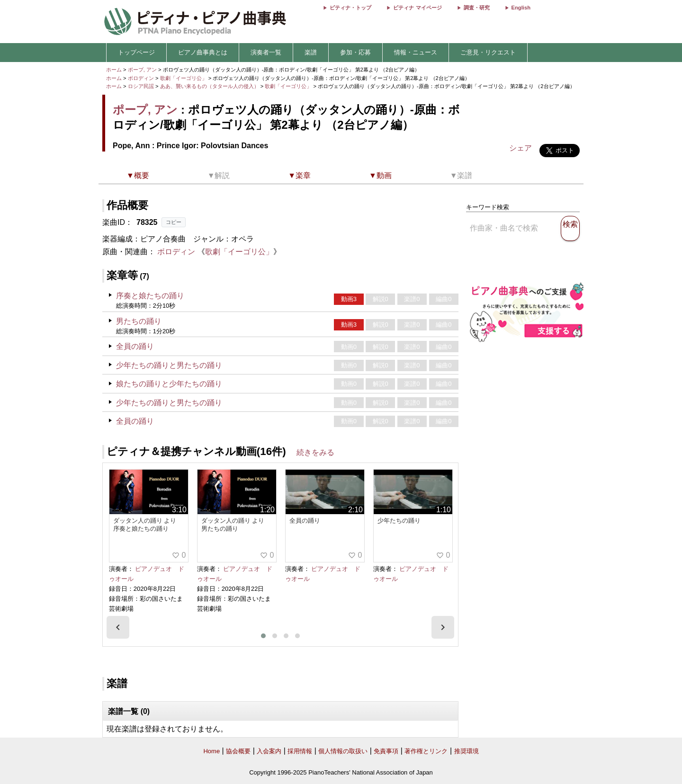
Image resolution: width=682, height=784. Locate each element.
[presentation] (118, 627)
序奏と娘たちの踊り (150, 296)
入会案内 (269, 751)
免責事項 (386, 751)
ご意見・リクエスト (488, 52)
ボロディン (141, 78)
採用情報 (300, 751)
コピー (174, 222)
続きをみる (315, 452)
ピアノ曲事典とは (203, 52)
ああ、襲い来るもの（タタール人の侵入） (210, 86)
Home (211, 751)
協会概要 (238, 751)
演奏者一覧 (266, 52)
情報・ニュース (416, 52)
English (521, 8)
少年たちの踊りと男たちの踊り (169, 365)
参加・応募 (355, 52)
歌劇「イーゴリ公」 (184, 78)
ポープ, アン (142, 70)
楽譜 (311, 52)
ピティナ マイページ (417, 8)
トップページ (136, 52)
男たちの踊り (139, 321)
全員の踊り (135, 346)
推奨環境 (467, 751)
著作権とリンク (426, 751)
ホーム (114, 70)
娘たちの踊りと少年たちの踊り (169, 384)
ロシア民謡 (141, 86)
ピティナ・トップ (350, 8)
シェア (520, 148)
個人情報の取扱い (343, 751)
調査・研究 (477, 8)
